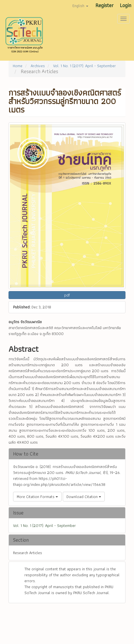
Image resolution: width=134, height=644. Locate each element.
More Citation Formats (37, 497)
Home (18, 66)
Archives (38, 66)
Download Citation (84, 497)
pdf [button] (67, 295)
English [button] (80, 6)
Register (104, 5)
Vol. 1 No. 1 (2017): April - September (84, 66)
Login (125, 5)
